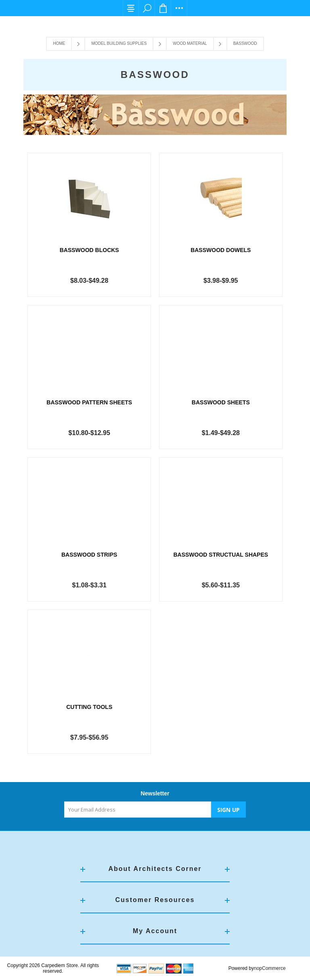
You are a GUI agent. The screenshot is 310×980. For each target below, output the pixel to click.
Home (59, 43)
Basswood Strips (89, 555)
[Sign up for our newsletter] (138, 810)
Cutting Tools (89, 707)
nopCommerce (270, 968)
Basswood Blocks (89, 250)
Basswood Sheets (221, 402)
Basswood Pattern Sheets (89, 402)
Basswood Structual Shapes (221, 555)
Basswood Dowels (221, 250)
